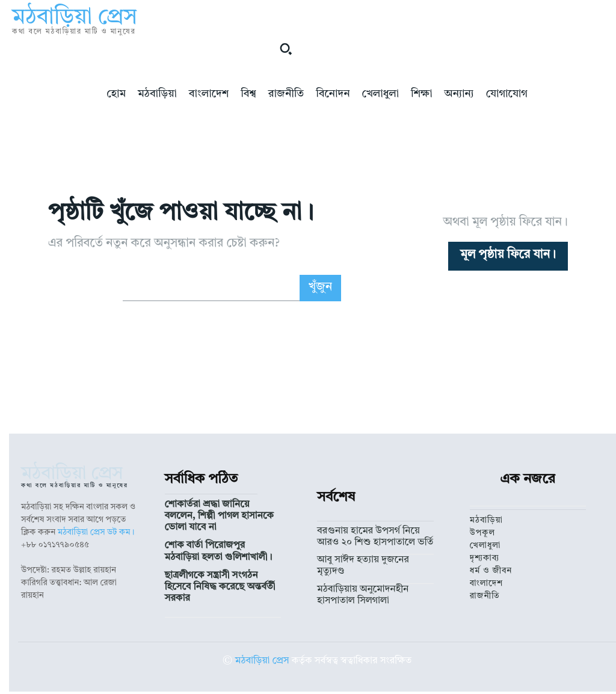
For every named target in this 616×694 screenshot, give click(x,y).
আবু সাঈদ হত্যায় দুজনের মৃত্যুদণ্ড (370, 556)
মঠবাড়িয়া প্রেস (262, 654)
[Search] (321, 288)
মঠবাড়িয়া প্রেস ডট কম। (96, 532)
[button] (286, 49)
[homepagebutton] (508, 256)
